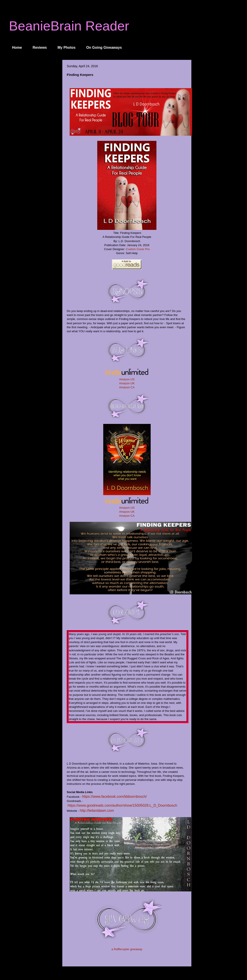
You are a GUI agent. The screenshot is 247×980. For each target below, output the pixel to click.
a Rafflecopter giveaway (127, 949)
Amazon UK (127, 383)
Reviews (40, 48)
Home (17, 48)
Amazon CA (127, 387)
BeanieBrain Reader (69, 26)
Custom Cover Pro (138, 249)
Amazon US (127, 379)
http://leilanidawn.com (97, 811)
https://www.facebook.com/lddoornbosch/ (114, 797)
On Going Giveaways (104, 48)
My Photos (67, 48)
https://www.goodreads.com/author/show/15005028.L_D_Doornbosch (122, 805)
